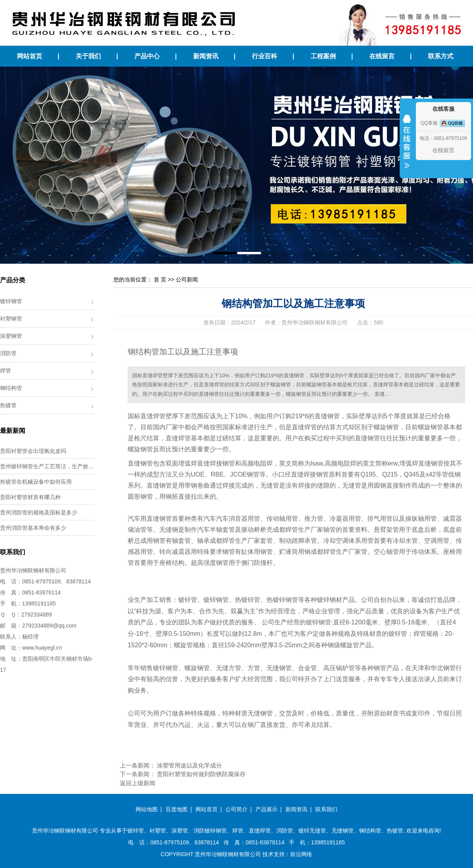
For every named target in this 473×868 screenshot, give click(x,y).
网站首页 (30, 56)
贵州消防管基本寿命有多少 (33, 528)
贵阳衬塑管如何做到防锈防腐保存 (201, 774)
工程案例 (323, 56)
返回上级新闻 (138, 783)
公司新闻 (187, 279)
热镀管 (8, 405)
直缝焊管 (260, 831)
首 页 (160, 279)
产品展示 (266, 809)
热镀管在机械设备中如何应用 (36, 482)
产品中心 (147, 56)
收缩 (407, 147)
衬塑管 (158, 831)
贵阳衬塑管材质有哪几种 (30, 497)
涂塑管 (180, 831)
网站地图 (147, 809)
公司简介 (236, 809)
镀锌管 (136, 831)
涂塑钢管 (11, 336)
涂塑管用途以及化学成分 (189, 765)
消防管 (8, 353)
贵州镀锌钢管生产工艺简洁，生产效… (47, 466)
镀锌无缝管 (312, 831)
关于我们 (88, 56)
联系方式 (441, 56)
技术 (268, 854)
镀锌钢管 (11, 301)
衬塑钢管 (11, 319)
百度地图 (177, 809)
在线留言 (382, 56)
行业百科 (264, 56)
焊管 (6, 371)
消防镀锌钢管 (210, 831)
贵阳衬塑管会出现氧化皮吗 (33, 451)
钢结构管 (11, 388)
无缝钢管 (343, 831)
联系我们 (326, 809)
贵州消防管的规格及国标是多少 (39, 512)
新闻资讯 (206, 56)
